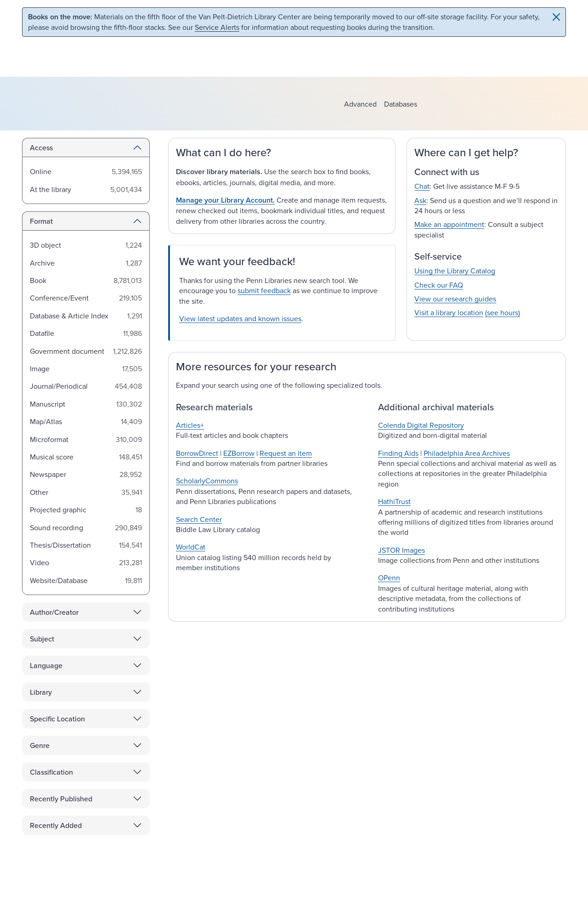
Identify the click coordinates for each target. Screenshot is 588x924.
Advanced (360, 104)
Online (41, 171)
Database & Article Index (69, 316)
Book (38, 280)
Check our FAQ (439, 285)
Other (39, 492)
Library (41, 692)
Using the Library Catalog (455, 271)
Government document (67, 351)
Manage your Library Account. (225, 200)
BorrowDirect (197, 453)
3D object (45, 245)
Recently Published (61, 799)
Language (46, 665)
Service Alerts (217, 27)
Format (41, 221)
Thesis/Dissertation (60, 545)
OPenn (389, 578)
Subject (42, 639)
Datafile (42, 333)
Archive (42, 263)
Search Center (199, 519)
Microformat (49, 439)
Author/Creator (54, 612)
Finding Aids (398, 453)
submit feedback (264, 290)
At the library (51, 189)
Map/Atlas (46, 421)
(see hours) (503, 312)
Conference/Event (59, 298)
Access (41, 147)
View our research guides (455, 299)
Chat (422, 186)
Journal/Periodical (59, 386)
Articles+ (190, 425)
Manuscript (48, 404)
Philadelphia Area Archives (467, 453)
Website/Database (59, 580)
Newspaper (48, 474)
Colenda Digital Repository (421, 425)
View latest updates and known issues (240, 318)
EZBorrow (239, 453)
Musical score (52, 457)
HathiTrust (394, 501)
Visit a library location (449, 312)
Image (40, 368)
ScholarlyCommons (207, 481)
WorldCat (191, 547)
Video (40, 562)
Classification (51, 772)
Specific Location (57, 719)
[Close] (556, 17)
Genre (40, 745)
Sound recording (57, 527)
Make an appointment (449, 224)
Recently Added (56, 825)
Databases (401, 104)
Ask (420, 200)
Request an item (286, 453)
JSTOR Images (401, 550)
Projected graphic (58, 510)
